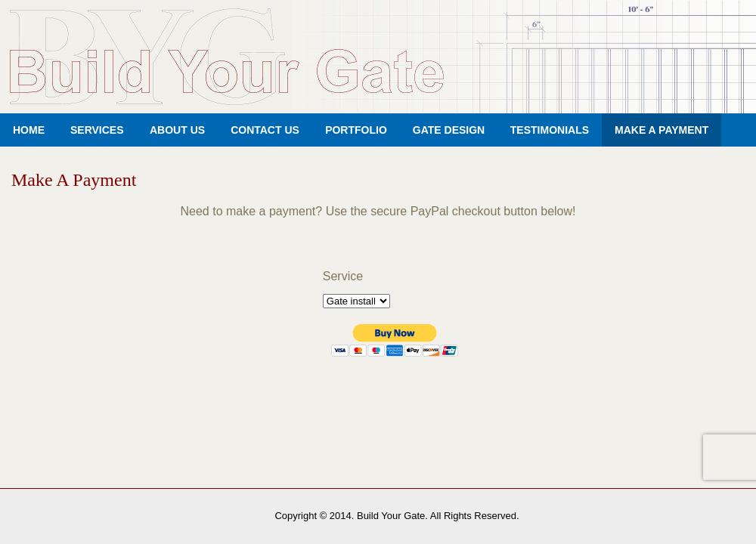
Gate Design (449, 130)
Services (97, 130)
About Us (177, 130)
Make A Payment (661, 130)
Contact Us (265, 130)
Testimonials (550, 130)
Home (29, 130)
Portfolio (356, 130)
